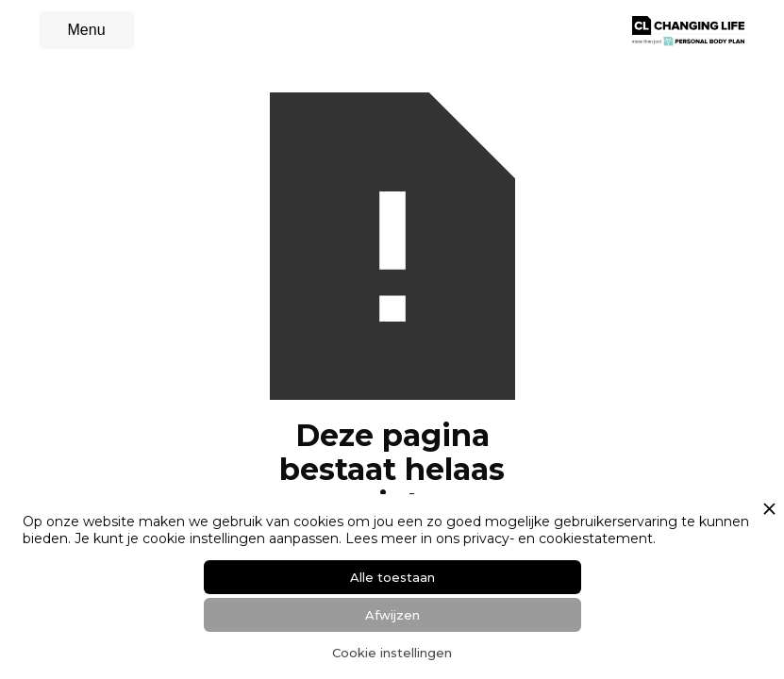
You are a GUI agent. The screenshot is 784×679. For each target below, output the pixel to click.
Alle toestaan (392, 577)
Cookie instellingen (392, 653)
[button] (87, 30)
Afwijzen (392, 615)
